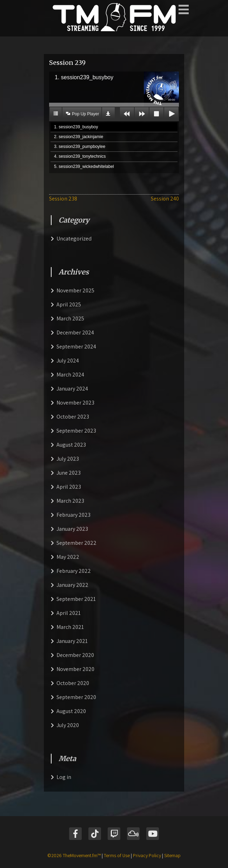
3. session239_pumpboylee (80, 147)
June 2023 (69, 473)
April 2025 (69, 304)
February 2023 (73, 515)
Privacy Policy (147, 855)
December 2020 (75, 655)
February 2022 (74, 571)
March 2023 (70, 501)
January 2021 (72, 641)
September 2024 (76, 347)
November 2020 (75, 669)
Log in (64, 777)
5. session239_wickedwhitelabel (84, 167)
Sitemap (172, 855)
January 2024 (72, 389)
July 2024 (68, 361)
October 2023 (73, 417)
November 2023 (75, 403)
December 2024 (75, 333)
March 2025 (70, 318)
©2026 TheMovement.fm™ (74, 855)
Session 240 (165, 199)
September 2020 (76, 697)
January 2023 (72, 529)
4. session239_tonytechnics (80, 156)
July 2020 (68, 725)
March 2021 (70, 627)
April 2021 (69, 613)
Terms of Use (117, 855)
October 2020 (73, 683)
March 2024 (70, 375)
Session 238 (63, 199)
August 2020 (71, 711)
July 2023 (68, 459)
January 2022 (72, 585)
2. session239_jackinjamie (79, 137)
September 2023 (76, 431)
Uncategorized (74, 239)
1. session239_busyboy (76, 127)
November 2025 (75, 290)
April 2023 (69, 487)
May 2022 (68, 557)
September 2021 (76, 599)
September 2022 (76, 543)
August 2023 (71, 445)
